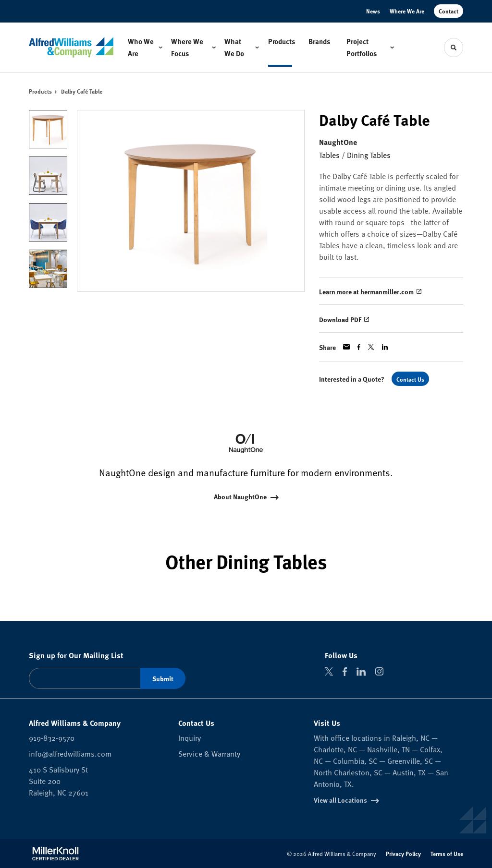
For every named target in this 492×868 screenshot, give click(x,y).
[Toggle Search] (454, 48)
